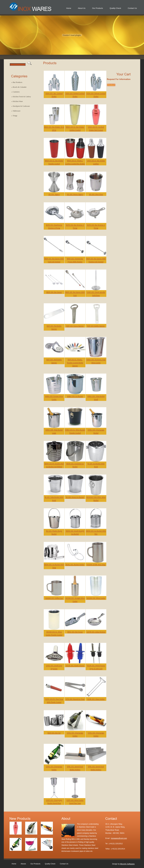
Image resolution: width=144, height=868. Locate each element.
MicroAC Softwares (127, 864)
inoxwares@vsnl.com (119, 838)
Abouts (23, 864)
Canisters (16, 92)
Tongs (15, 116)
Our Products (98, 8)
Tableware (17, 111)
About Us (82, 8)
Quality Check (115, 8)
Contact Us (132, 8)
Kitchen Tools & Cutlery (22, 97)
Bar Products (18, 82)
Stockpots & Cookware (21, 106)
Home (69, 8)
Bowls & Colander (20, 87)
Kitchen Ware (18, 101)
